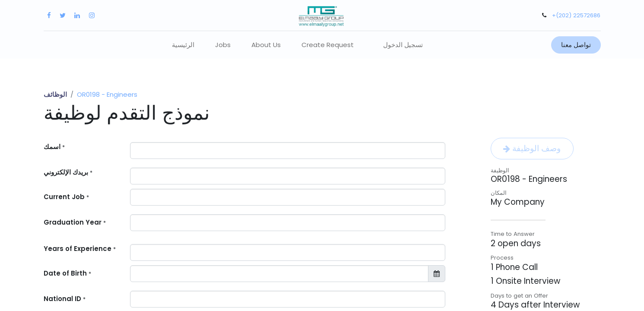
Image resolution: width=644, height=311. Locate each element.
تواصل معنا (576, 45)
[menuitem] (183, 45)
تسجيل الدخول (403, 45)
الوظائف (55, 94)
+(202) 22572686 (576, 15)
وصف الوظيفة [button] (532, 148)
